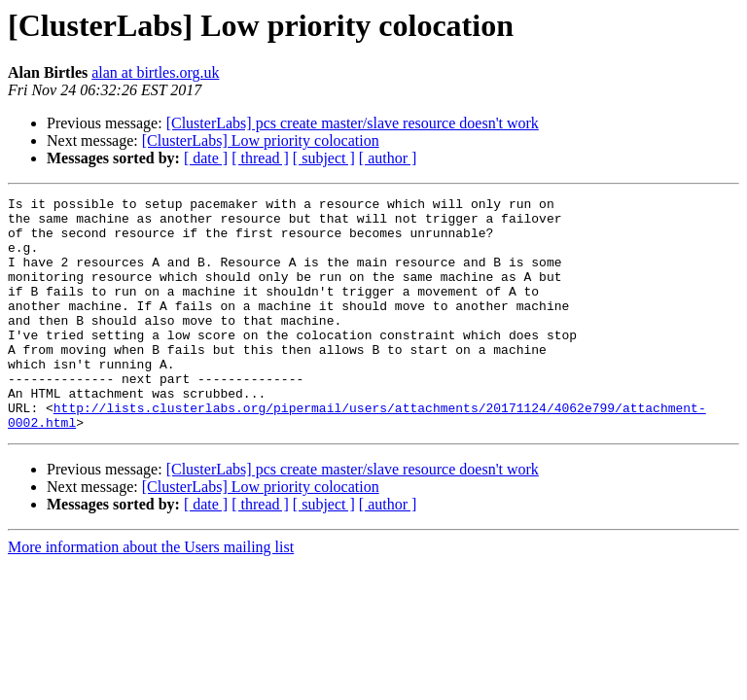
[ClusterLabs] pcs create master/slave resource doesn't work (353, 123)
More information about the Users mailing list (151, 594)
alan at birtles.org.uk (155, 72)
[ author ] (388, 158)
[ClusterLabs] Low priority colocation (261, 140)
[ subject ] (324, 158)
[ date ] (206, 158)
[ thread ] (260, 158)
